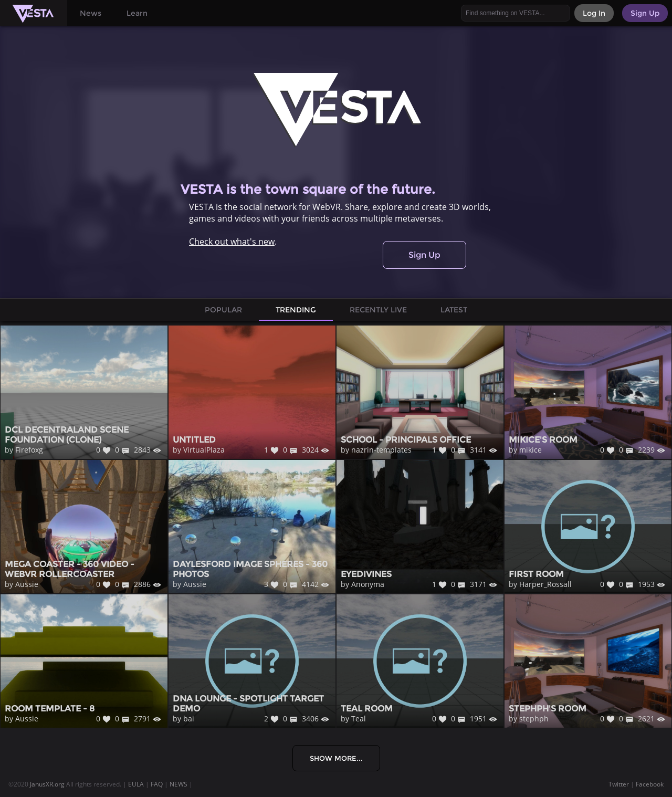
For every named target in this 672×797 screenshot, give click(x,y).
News (91, 13)
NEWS (178, 784)
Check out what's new (232, 242)
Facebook (650, 784)
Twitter (619, 784)
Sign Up (424, 255)
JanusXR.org (47, 784)
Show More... (336, 758)
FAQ (157, 784)
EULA (136, 784)
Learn (137, 13)
